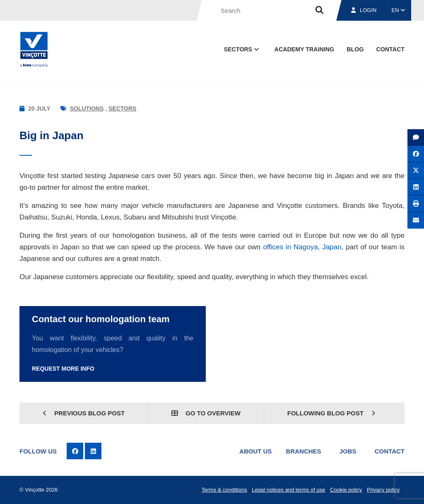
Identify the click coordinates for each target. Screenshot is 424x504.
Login (364, 10)
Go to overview (206, 413)
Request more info (63, 369)
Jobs (348, 451)
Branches (304, 451)
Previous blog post (84, 413)
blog (355, 49)
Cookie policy (346, 490)
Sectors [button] (242, 49)
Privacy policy (383, 490)
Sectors (122, 109)
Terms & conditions (224, 490)
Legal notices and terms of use (288, 490)
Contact (390, 451)
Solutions (87, 109)
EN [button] (399, 10)
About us (255, 451)
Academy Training (305, 49)
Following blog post (331, 413)
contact (390, 49)
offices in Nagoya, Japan (301, 247)
